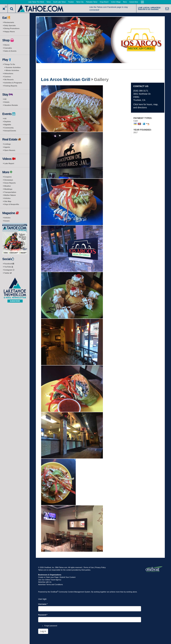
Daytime (8, 121)
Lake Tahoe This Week (36, 2)
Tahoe (49, 2)
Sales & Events (10, 51)
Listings (7, 144)
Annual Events (10, 131)
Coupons (8, 177)
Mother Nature (10, 195)
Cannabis (8, 48)
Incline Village (116, 2)
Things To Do (10, 64)
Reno (125, 2)
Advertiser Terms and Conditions (51, 584)
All (5, 99)
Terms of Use (89, 567)
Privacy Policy (100, 567)
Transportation (10, 192)
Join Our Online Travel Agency (50, 580)
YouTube (9, 267)
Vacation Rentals (11, 105)
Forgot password (51, 626)
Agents (7, 147)
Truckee (71, 2)
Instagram (9, 270)
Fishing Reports (11, 86)
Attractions (9, 73)
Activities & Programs (13, 83)
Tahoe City (80, 2)
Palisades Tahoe (92, 2)
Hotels (7, 102)
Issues (7, 221)
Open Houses (10, 150)
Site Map (8, 201)
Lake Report (9, 163)
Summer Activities (13, 67)
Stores (7, 45)
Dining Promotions (12, 28)
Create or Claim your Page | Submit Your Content (57, 577)
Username (43, 604)
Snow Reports (10, 183)
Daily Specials (10, 25)
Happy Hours (9, 32)
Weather (8, 186)
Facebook (9, 264)
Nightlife (8, 125)
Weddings (8, 189)
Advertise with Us (45, 582)
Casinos (8, 77)
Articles (7, 198)
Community (9, 128)
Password (43, 615)
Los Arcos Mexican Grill (66, 80)
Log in (43, 631)
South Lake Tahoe (59, 2)
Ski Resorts (9, 80)
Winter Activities (12, 70)
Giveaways (9, 180)
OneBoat (54, 592)
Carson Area (134, 2)
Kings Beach (104, 2)
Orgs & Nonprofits (12, 204)
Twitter (8, 273)
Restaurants (9, 22)
